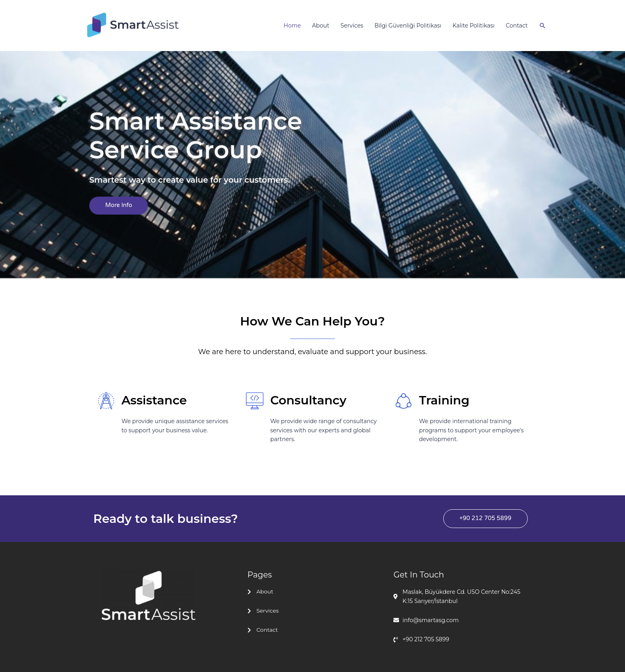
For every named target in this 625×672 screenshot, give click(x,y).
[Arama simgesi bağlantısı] (542, 26)
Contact (517, 26)
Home (292, 26)
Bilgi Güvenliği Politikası (408, 26)
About (321, 26)
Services (352, 26)
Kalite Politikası (474, 26)
